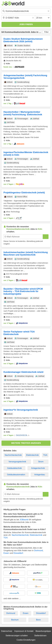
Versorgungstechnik (17, 462)
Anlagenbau (40, 475)
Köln (41, 32)
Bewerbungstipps (43, 631)
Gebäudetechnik (15, 468)
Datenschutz (7, 631)
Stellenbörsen (40, 636)
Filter (46, 32)
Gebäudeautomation (16, 475)
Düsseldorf (18, 553)
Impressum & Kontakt (24, 631)
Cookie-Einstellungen (26, 640)
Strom (41, 462)
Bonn (38, 620)
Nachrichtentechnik (13, 455)
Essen (6, 553)
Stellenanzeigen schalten (17, 636)
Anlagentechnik (38, 468)
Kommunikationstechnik (17, 32)
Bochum (15, 620)
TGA (45, 455)
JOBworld (24, 520)
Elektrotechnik (32, 455)
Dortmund (38, 550)
